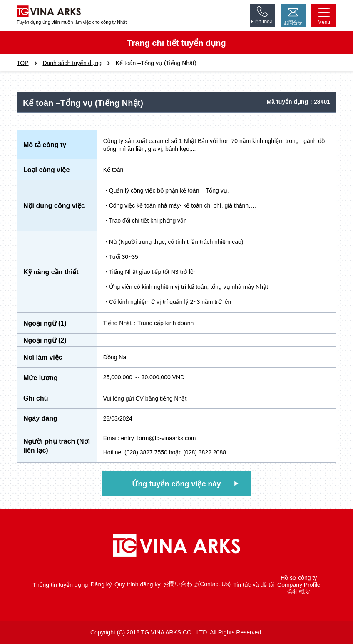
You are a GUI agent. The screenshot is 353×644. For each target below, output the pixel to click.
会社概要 (299, 591)
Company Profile (299, 585)
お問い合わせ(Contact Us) (197, 584)
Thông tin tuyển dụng (60, 585)
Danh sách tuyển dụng (72, 63)
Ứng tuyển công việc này (176, 484)
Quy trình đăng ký (138, 585)
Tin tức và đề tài (254, 585)
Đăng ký (101, 585)
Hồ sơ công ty (299, 578)
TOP (23, 63)
